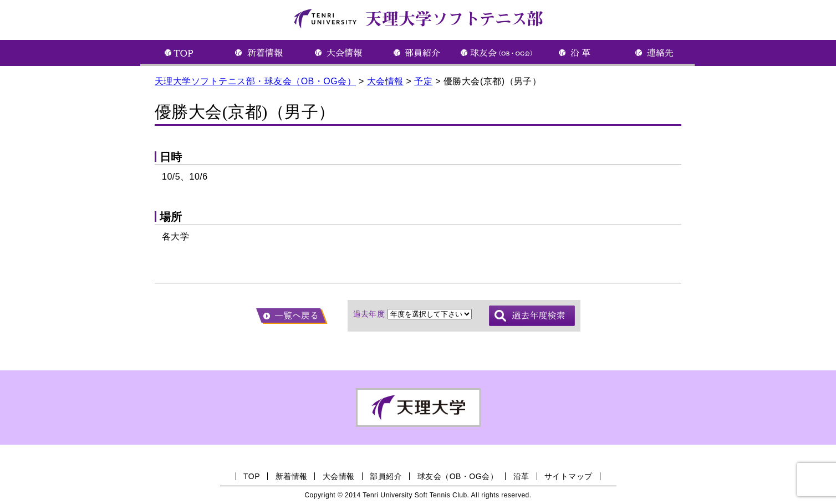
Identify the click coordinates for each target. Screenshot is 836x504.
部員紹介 (386, 476)
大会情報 (339, 476)
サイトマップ (569, 476)
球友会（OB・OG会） (458, 476)
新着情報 (292, 476)
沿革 (521, 476)
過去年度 (369, 314)
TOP (252, 476)
